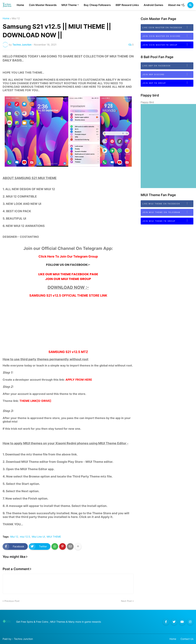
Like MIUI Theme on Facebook (168, 203)
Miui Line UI (38, 537)
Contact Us (187, 639)
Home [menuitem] (20, 5)
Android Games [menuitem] (153, 5)
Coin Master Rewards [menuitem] (43, 5)
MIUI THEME (54, 537)
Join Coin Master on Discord (168, 36)
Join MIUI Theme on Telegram (168, 212)
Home (6, 18)
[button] (184, 5)
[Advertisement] (68, 326)
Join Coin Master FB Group (168, 45)
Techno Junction (23, 639)
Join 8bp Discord (168, 74)
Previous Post (12, 601)
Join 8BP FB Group (168, 83)
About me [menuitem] (174, 5)
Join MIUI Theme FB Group (168, 221)
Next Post (126, 601)
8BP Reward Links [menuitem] (127, 5)
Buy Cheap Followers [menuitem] (97, 5)
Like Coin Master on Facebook (168, 27)
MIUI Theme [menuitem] (69, 5)
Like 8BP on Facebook (168, 65)
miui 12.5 (25, 537)
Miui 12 (16, 18)
